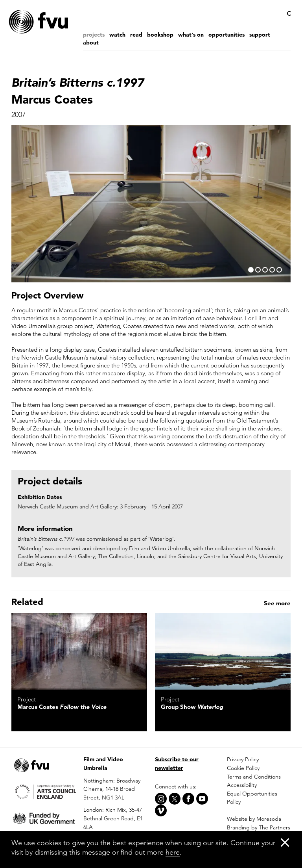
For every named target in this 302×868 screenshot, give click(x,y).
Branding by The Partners (259, 827)
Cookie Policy (243, 768)
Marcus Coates (62, 707)
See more (277, 603)
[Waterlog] (223, 651)
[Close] (285, 842)
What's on (191, 35)
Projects (94, 35)
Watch (117, 35)
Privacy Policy (243, 759)
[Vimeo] (161, 811)
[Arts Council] (43, 791)
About (91, 43)
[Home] (55, 22)
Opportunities (226, 35)
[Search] (287, 14)
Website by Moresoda (254, 819)
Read (136, 35)
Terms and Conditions (254, 777)
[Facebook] (188, 799)
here (173, 852)
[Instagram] (161, 799)
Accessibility (242, 785)
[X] (175, 799)
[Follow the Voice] (79, 651)
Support (260, 35)
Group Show (192, 707)
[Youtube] (202, 799)
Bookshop (160, 35)
